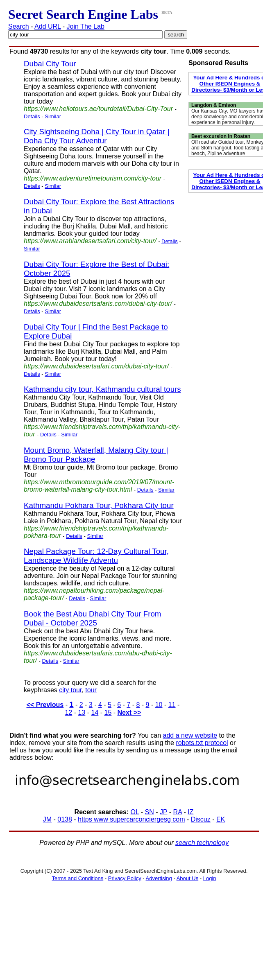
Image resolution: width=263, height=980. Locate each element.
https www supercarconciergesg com (131, 819)
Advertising (159, 878)
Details (32, 116)
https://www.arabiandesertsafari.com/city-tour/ (90, 241)
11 (172, 705)
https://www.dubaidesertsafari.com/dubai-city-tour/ (96, 366)
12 (68, 712)
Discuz (201, 819)
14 (95, 712)
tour (91, 690)
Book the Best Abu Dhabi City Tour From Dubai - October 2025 (92, 618)
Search (19, 26)
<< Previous (45, 705)
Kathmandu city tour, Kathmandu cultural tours (102, 389)
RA (178, 812)
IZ (190, 812)
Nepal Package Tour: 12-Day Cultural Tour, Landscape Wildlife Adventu (96, 556)
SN (150, 812)
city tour (70, 690)
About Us (187, 878)
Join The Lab (86, 26)
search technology (202, 843)
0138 (65, 819)
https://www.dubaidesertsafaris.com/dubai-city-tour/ (98, 304)
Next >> (129, 712)
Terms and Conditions (77, 878)
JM (47, 819)
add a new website (190, 735)
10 (159, 705)
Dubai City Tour (50, 64)
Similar (53, 116)
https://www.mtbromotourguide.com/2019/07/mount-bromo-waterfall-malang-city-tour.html (99, 486)
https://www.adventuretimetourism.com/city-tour (93, 178)
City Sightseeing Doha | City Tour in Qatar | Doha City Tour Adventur (97, 136)
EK (221, 819)
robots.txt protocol (202, 743)
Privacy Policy (125, 878)
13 (82, 712)
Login (210, 878)
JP (163, 812)
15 (108, 712)
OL (135, 812)
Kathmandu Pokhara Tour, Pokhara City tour (99, 505)
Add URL (48, 26)
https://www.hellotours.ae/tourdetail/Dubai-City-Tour (98, 109)
